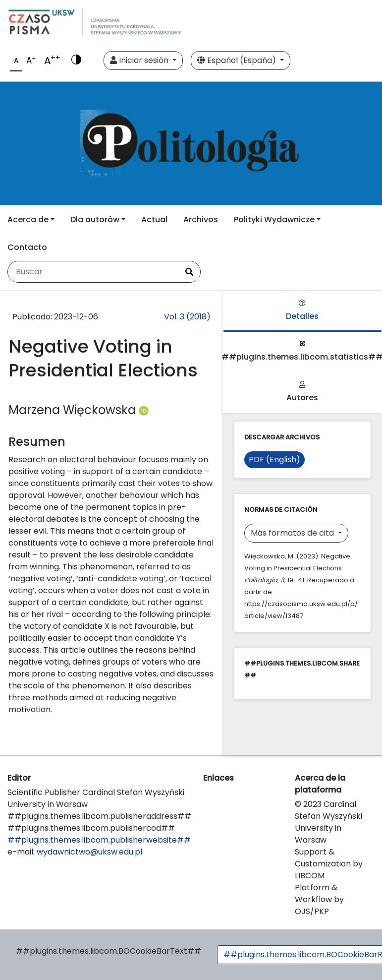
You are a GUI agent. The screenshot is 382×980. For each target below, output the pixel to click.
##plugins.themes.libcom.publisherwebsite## (99, 840)
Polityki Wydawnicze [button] (274, 219)
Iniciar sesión (140, 60)
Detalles (302, 311)
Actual (154, 219)
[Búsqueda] (93, 272)
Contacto (27, 247)
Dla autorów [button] (95, 219)
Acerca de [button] (28, 219)
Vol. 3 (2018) (187, 317)
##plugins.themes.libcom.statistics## (302, 351)
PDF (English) (274, 459)
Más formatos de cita (293, 533)
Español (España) (238, 60)
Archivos (201, 219)
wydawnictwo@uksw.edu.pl (89, 852)
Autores (302, 392)
